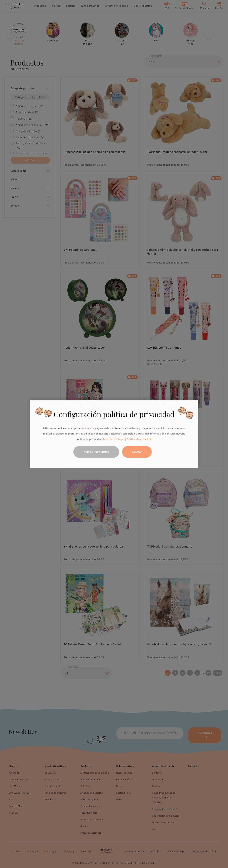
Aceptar (137, 452)
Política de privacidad (139, 439)
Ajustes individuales (96, 452)
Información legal (113, 439)
